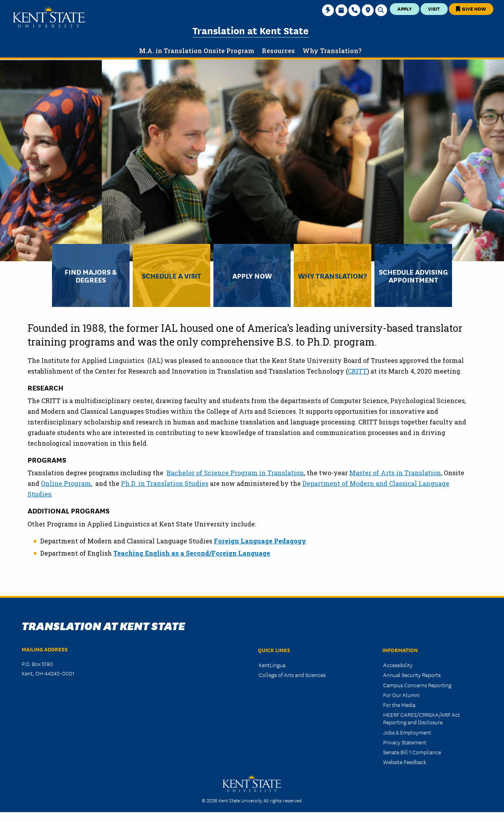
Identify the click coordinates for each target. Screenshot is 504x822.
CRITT (357, 371)
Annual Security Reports (412, 675)
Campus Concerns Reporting (417, 685)
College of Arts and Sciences (292, 675)
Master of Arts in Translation (395, 473)
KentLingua (272, 665)
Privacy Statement (405, 742)
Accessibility (398, 665)
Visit (434, 8)
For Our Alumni (401, 695)
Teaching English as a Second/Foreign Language (192, 553)
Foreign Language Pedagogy (260, 541)
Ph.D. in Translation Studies (165, 483)
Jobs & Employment (407, 732)
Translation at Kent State (251, 30)
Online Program (66, 483)
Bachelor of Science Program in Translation (235, 473)
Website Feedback (405, 762)
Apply (405, 8)
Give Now (471, 8)
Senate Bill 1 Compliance (412, 752)
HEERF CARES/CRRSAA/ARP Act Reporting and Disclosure (422, 718)
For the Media (399, 705)
